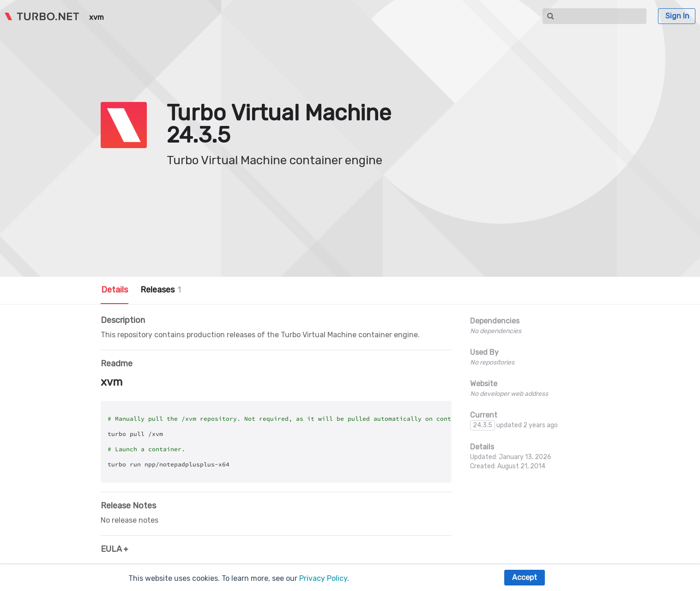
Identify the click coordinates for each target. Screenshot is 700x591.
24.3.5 (483, 425)
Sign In (677, 16)
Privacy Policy (323, 578)
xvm (97, 18)
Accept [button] (525, 577)
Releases (161, 290)
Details (115, 290)
